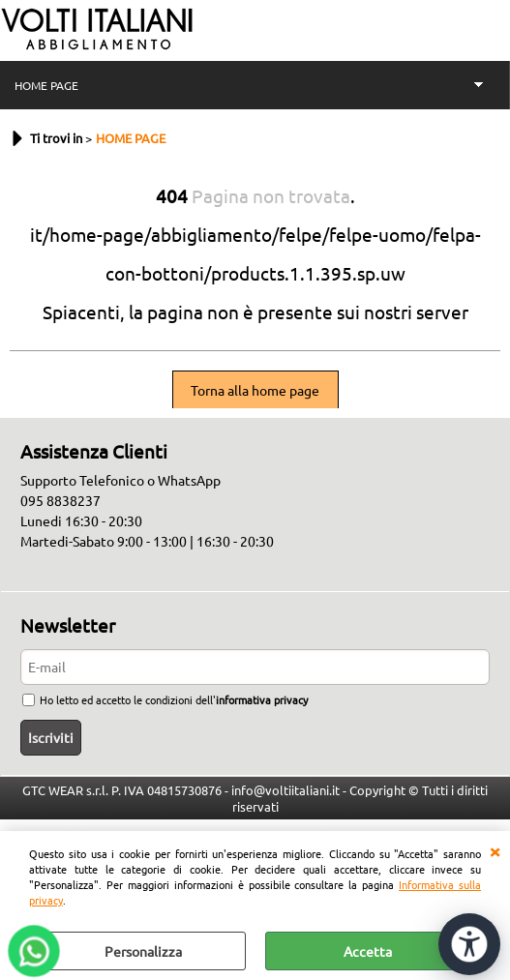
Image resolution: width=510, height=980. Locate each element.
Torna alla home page (255, 390)
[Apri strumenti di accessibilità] (469, 944)
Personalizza (143, 951)
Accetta (368, 951)
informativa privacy (262, 699)
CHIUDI (495, 850)
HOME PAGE (46, 85)
